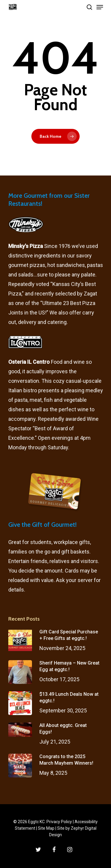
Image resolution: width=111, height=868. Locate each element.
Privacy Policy (59, 822)
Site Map (46, 828)
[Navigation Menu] (100, 7)
